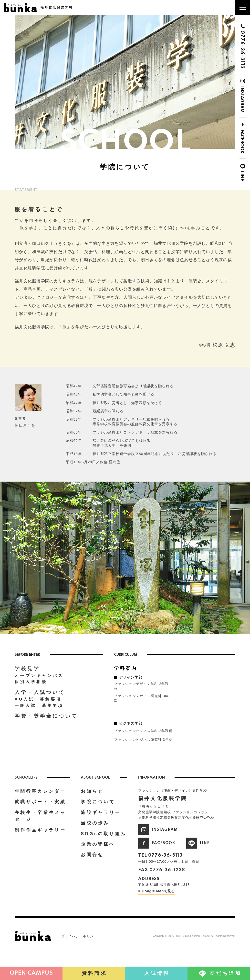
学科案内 (127, 679)
